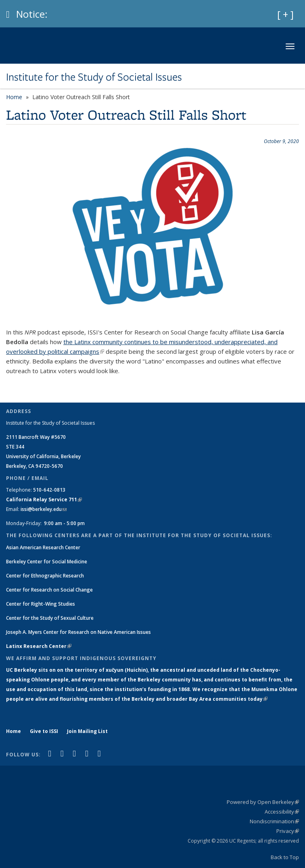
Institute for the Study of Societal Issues (94, 77)
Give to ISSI (44, 731)
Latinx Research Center (39, 646)
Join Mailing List (87, 731)
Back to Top (285, 857)
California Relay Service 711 (44, 499)
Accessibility (282, 812)
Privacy (288, 831)
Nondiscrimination (274, 821)
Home (14, 97)
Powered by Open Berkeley (263, 802)
